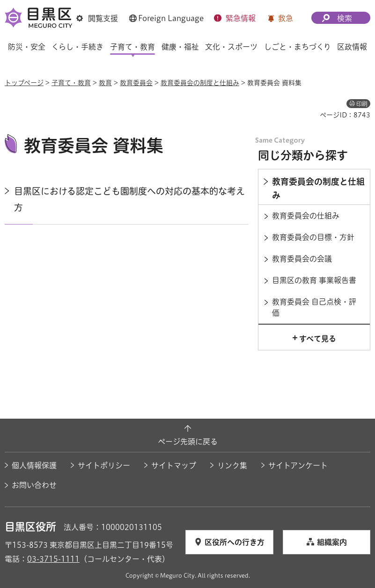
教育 (105, 83)
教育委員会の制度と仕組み (200, 83)
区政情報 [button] (352, 47)
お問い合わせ (34, 485)
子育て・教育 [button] (132, 47)
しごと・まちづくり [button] (298, 47)
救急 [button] (286, 18)
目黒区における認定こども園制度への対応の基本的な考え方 (129, 199)
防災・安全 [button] (27, 47)
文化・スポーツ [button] (231, 47)
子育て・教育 (71, 83)
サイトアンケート (298, 465)
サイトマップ (174, 465)
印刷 (362, 104)
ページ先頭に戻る (188, 442)
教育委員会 (136, 83)
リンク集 (232, 465)
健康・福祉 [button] (180, 47)
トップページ (24, 83)
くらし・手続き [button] (77, 47)
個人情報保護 (34, 465)
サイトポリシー (104, 465)
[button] (97, 18)
